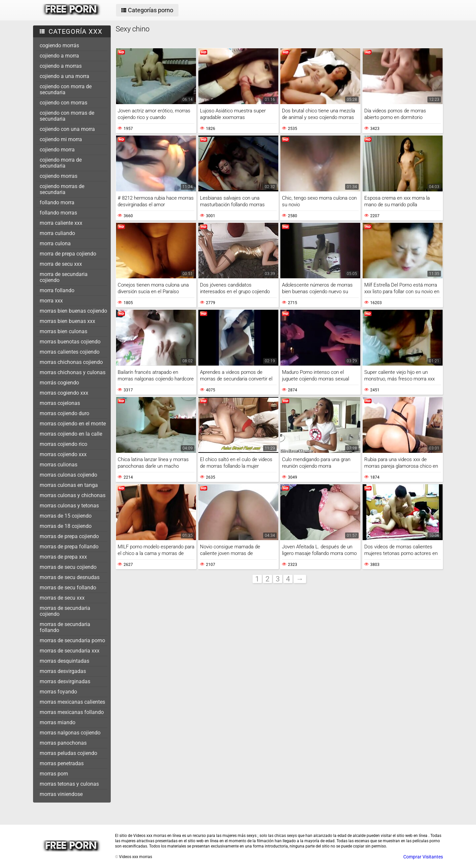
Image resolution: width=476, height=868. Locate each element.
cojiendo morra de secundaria (61, 163)
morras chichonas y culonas (73, 372)
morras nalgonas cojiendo (70, 733)
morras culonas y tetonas (69, 506)
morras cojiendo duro (64, 413)
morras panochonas (63, 743)
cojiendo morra (57, 150)
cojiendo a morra (59, 56)
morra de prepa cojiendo (68, 254)
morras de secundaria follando (65, 627)
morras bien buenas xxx (67, 321)
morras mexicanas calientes (72, 702)
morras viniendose (61, 794)
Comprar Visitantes (423, 857)
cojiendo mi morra (61, 139)
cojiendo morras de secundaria (62, 189)
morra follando (57, 290)
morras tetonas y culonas (69, 784)
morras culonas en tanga (69, 485)
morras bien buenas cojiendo (73, 311)
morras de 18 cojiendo (66, 526)
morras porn (54, 774)
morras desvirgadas (63, 671)
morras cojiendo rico (63, 444)
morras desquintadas (64, 661)
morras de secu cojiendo (68, 567)
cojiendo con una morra (67, 129)
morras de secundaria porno (72, 640)
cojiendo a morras (61, 66)
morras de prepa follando (69, 547)
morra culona (55, 243)
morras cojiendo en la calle (71, 434)
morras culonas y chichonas (73, 495)
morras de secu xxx (62, 598)
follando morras (58, 213)
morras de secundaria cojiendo (65, 611)
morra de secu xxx (61, 264)
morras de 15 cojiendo (66, 516)
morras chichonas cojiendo (71, 362)
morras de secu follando (68, 588)
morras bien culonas (63, 331)
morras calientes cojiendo (70, 352)
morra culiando (57, 233)
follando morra (57, 202)
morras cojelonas (60, 403)
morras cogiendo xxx (64, 393)
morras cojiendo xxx (63, 454)
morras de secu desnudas (70, 577)
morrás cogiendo (59, 383)
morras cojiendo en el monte (73, 424)
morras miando (58, 722)
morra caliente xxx (61, 223)
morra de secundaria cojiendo (64, 277)
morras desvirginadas (65, 681)
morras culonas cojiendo (68, 475)
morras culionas (59, 465)
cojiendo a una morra (64, 76)
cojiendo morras (59, 176)
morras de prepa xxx (63, 557)
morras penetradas (62, 763)
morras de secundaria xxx (70, 651)
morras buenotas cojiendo (70, 342)
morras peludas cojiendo (68, 753)
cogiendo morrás (59, 45)
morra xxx (51, 301)
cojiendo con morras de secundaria (67, 116)
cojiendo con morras (63, 103)
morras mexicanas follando (72, 712)
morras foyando (58, 692)
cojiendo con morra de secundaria (66, 89)
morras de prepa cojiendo (69, 536)
